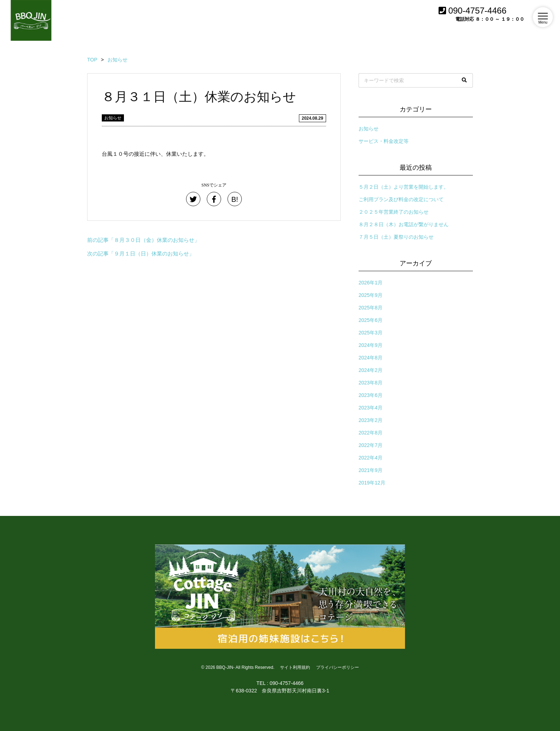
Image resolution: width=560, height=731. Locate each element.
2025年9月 (371, 295)
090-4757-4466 (472, 11)
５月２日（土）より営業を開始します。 (404, 187)
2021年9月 (371, 470)
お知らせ (113, 118)
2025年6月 (371, 320)
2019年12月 (372, 483)
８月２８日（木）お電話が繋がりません (404, 224)
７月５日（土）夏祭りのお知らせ (396, 237)
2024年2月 (371, 370)
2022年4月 (371, 458)
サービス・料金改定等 (384, 141)
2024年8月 (371, 358)
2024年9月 (371, 345)
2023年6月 (371, 395)
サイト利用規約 (295, 667)
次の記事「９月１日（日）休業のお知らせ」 (141, 253)
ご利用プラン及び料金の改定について (401, 199)
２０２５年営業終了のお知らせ (394, 212)
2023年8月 (371, 383)
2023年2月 (371, 420)
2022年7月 (371, 445)
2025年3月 (371, 333)
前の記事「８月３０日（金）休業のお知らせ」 (143, 240)
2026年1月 (371, 283)
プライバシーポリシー (337, 667)
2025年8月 (371, 308)
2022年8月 (371, 433)
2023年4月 (371, 408)
